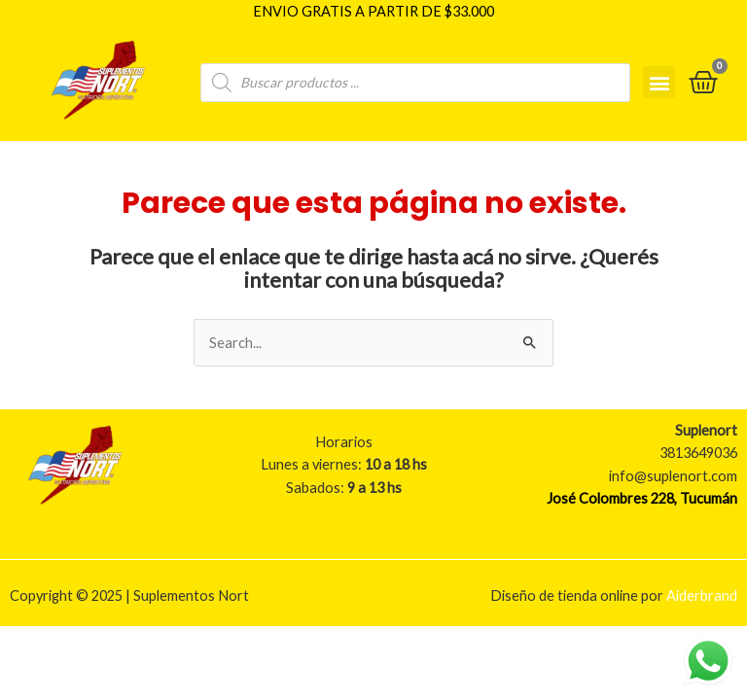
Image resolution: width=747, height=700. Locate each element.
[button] (659, 81)
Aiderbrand (702, 595)
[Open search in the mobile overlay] (415, 81)
